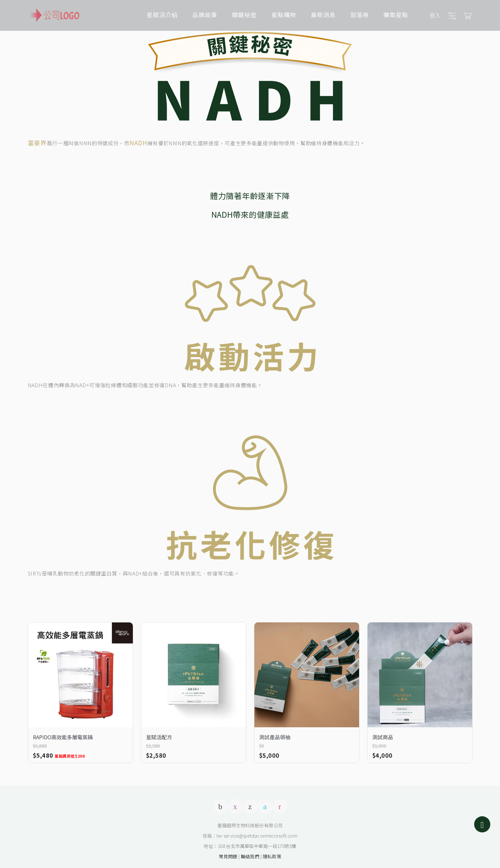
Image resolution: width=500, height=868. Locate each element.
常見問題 (228, 856)
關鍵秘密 (245, 15)
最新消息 (323, 15)
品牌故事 (205, 15)
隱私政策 (272, 856)
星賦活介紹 (162, 15)
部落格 (360, 15)
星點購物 (284, 15)
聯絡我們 (250, 856)
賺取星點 (396, 15)
